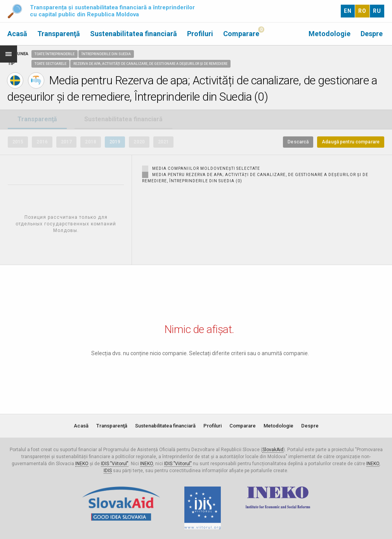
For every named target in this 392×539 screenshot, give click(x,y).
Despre (372, 34)
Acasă (17, 34)
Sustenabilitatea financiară (134, 34)
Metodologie (330, 34)
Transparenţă (59, 34)
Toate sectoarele (50, 64)
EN (348, 11)
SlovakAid (273, 450)
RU (377, 11)
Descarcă (298, 142)
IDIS (108, 471)
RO (362, 11)
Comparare (241, 34)
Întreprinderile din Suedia (106, 54)
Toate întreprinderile (55, 54)
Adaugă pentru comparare (351, 142)
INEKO (82, 464)
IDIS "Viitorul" (115, 464)
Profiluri (200, 34)
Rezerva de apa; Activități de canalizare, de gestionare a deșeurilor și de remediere (150, 64)
